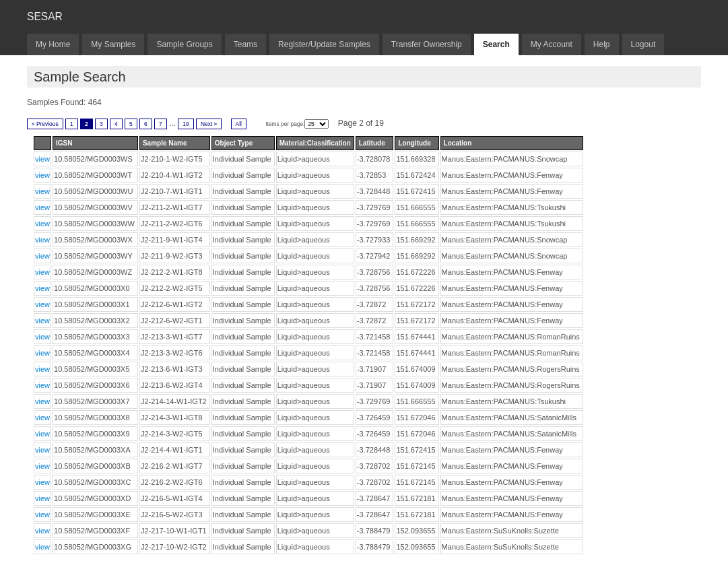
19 (186, 124)
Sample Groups (184, 44)
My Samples (113, 44)
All (239, 124)
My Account (552, 44)
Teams (245, 44)
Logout (643, 44)
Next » (209, 124)
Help (602, 44)
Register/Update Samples (324, 44)
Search (496, 44)
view (42, 159)
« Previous (45, 124)
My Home (53, 44)
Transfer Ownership (427, 44)
